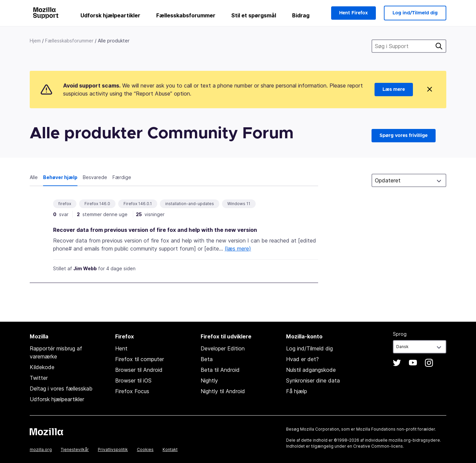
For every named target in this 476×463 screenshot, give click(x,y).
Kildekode (42, 367)
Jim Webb (85, 268)
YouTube (413, 363)
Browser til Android (139, 370)
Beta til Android (220, 370)
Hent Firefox (353, 13)
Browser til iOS (133, 380)
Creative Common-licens (378, 446)
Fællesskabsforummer (186, 15)
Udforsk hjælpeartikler (110, 15)
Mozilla (46, 432)
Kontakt (170, 449)
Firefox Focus (132, 391)
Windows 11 (239, 204)
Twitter (39, 378)
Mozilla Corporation (320, 429)
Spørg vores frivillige (404, 136)
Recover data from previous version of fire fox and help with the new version (155, 230)
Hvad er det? (302, 359)
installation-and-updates (190, 204)
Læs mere (394, 90)
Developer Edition (223, 348)
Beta (207, 359)
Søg (439, 46)
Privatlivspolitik (113, 449)
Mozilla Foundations (376, 429)
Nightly (209, 380)
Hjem (35, 41)
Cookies (145, 449)
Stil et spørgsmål (254, 15)
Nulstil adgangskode (311, 370)
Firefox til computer (140, 359)
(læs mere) (238, 249)
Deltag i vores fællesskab (61, 389)
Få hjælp (297, 391)
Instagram (429, 363)
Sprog (400, 334)
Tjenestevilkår (75, 449)
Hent (121, 348)
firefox (65, 204)
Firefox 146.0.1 (138, 204)
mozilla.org (41, 449)
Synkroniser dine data (313, 380)
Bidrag (301, 15)
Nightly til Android (223, 391)
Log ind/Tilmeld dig (415, 13)
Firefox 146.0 (97, 204)
